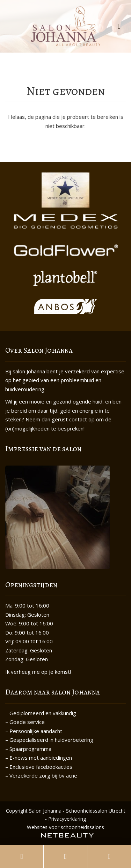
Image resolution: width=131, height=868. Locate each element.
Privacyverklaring (67, 819)
